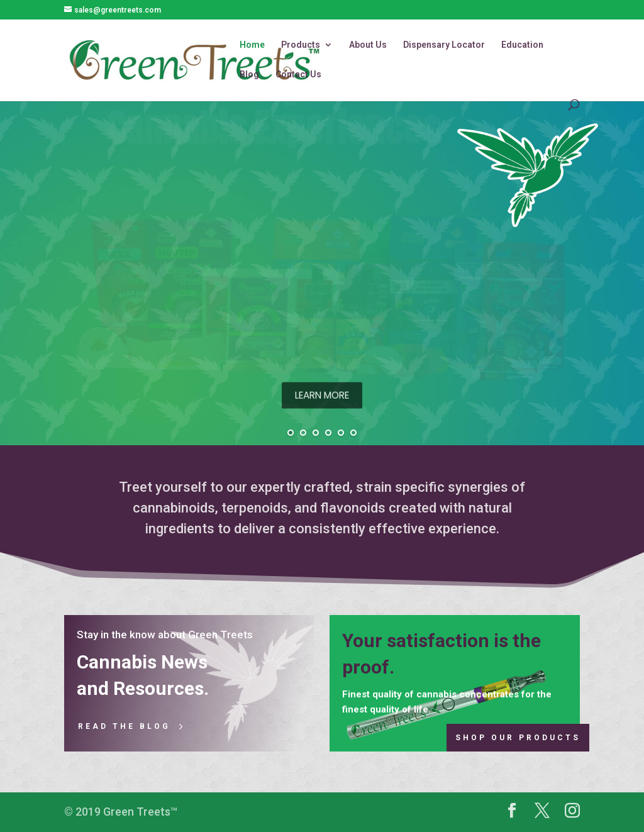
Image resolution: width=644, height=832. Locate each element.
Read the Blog (124, 726)
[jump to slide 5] (341, 433)
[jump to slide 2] (303, 433)
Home (252, 45)
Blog (249, 75)
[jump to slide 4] (328, 433)
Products (301, 45)
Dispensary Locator (444, 45)
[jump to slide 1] (291, 433)
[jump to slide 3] (316, 433)
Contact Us (298, 75)
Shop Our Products (518, 738)
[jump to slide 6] (353, 433)
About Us (368, 45)
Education (522, 45)
